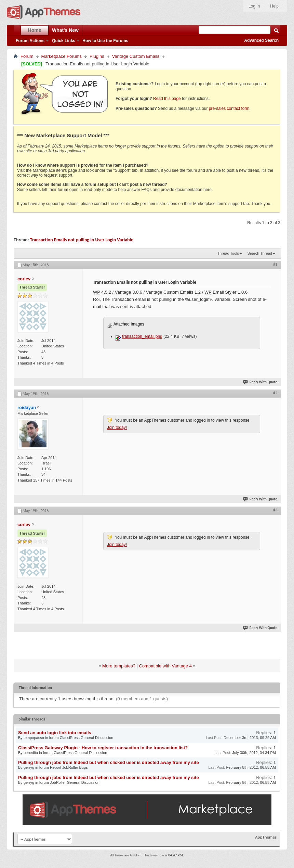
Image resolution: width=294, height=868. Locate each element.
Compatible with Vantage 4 (165, 666)
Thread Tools (228, 253)
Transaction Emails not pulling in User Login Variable (82, 240)
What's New (65, 30)
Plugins (97, 56)
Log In (254, 6)
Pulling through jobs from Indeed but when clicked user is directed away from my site (109, 762)
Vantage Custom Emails (136, 56)
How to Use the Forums (105, 41)
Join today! (117, 427)
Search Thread (260, 253)
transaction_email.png (142, 336)
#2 (275, 393)
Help (274, 6)
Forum (27, 56)
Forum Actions (30, 41)
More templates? (119, 666)
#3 (275, 510)
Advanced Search (261, 40)
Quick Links (64, 41)
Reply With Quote (260, 382)
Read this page (167, 99)
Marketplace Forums (62, 56)
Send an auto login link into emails (55, 733)
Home (35, 30)
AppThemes (266, 837)
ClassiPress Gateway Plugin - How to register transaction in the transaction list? (103, 748)
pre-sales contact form (229, 108)
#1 (275, 264)
